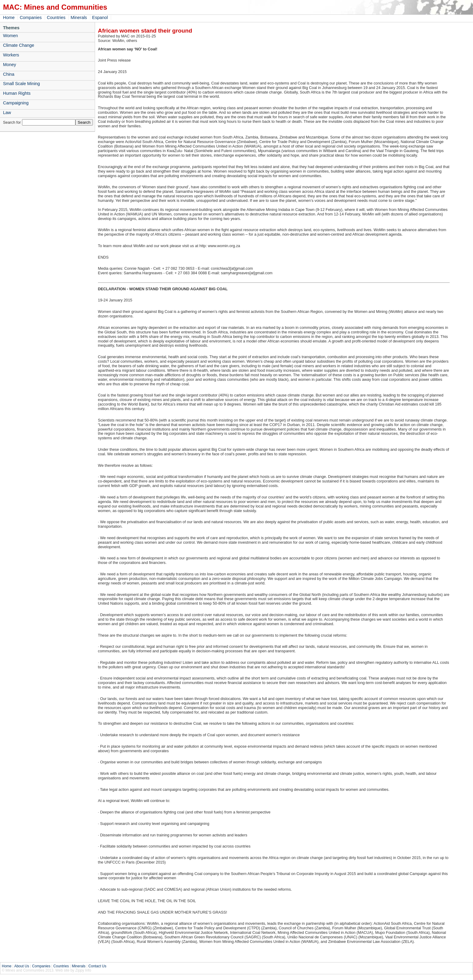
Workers (11, 55)
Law (7, 113)
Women (10, 36)
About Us (22, 966)
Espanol (100, 17)
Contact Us (97, 966)
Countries (56, 17)
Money (10, 65)
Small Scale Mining (21, 84)
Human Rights (17, 93)
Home (9, 17)
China (9, 74)
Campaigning (16, 103)
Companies (31, 17)
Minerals (79, 17)
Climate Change (19, 45)
